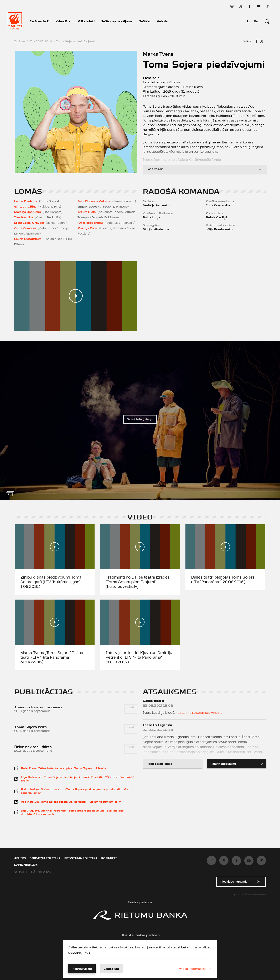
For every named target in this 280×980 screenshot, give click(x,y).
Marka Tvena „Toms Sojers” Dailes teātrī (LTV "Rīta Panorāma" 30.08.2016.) (52, 658)
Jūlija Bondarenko (219, 229)
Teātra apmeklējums (117, 21)
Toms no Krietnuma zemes (38, 707)
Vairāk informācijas (196, 969)
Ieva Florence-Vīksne (94, 201)
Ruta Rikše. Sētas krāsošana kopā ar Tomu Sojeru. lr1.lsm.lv (63, 768)
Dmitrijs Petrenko (156, 206)
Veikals (162, 21)
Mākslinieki (86, 21)
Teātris (145, 21)
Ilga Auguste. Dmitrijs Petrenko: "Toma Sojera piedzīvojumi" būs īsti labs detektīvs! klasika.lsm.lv (72, 812)
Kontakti (109, 858)
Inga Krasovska (218, 206)
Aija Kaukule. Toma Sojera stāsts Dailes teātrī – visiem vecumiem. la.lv (71, 802)
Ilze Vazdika (24, 217)
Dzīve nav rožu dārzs (33, 747)
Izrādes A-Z (39, 21)
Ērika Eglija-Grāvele (29, 223)
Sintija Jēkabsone (156, 229)
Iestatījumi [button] (112, 969)
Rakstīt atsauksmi (237, 764)
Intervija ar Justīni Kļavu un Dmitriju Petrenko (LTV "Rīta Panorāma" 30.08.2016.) (139, 658)
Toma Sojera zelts (30, 727)
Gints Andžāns (25, 207)
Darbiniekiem (26, 865)
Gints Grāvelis (25, 228)
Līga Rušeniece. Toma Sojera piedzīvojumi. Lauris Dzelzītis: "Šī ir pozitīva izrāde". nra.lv (78, 779)
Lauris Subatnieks (28, 239)
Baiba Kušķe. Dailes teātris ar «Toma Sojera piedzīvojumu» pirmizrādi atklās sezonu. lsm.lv (75, 791)
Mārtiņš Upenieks (28, 212)
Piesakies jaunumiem (241, 882)
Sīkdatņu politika (45, 858)
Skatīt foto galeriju (140, 419)
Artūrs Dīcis (87, 212)
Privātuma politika (81, 858)
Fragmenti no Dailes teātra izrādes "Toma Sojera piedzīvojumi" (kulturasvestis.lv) (138, 582)
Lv (249, 21)
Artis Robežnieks (91, 223)
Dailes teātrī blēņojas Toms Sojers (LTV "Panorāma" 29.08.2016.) (223, 580)
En (256, 21)
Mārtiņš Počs (87, 228)
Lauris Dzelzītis (26, 201)
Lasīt (131, 708)
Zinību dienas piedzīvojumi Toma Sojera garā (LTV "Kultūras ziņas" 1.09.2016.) (51, 582)
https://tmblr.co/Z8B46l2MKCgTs (199, 713)
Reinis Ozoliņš (217, 217)
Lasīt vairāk (204, 169)
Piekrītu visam (82, 969)
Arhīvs (20, 858)
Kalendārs (63, 21)
